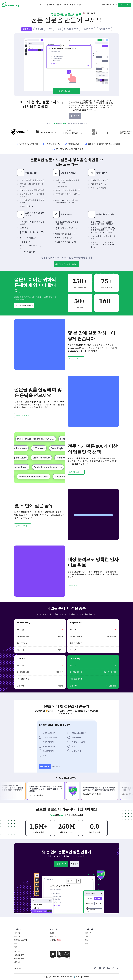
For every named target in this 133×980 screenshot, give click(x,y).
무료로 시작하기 (76, 359)
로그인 (115, 5)
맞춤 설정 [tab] (39, 29)
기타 (44, 755)
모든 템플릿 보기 (76, 472)
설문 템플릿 (37, 184)
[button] (42, 5)
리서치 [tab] (88, 29)
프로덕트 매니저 (49, 746)
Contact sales (107, 5)
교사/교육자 (76, 751)
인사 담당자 (76, 737)
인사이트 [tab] (72, 29)
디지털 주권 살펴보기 (24, 305)
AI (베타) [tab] (104, 29)
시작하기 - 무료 (125, 5)
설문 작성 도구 (39, 180)
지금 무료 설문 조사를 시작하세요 (66, 264)
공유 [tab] (50, 29)
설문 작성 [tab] (26, 29)
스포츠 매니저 (48, 751)
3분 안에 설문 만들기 (66, 91)
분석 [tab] (59, 29)
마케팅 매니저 (48, 742)
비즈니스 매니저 (49, 733)
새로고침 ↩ (56, 767)
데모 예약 (75, 116)
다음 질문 (45, 766)
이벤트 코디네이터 (50, 737)
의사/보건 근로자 (78, 742)
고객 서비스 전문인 (79, 733)
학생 (73, 746)
